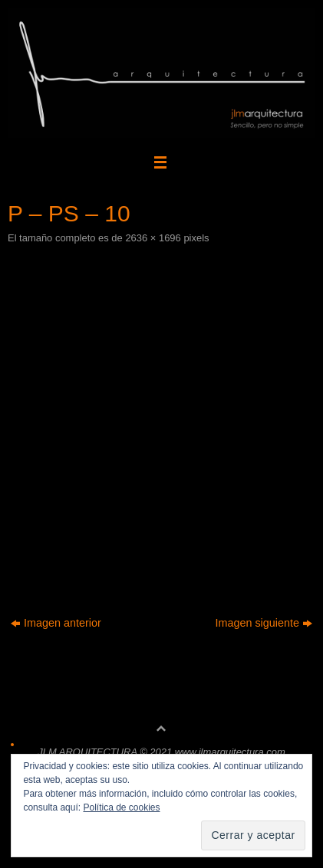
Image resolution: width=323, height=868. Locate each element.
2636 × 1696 (153, 238)
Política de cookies (121, 807)
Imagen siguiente (264, 623)
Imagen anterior (56, 623)
